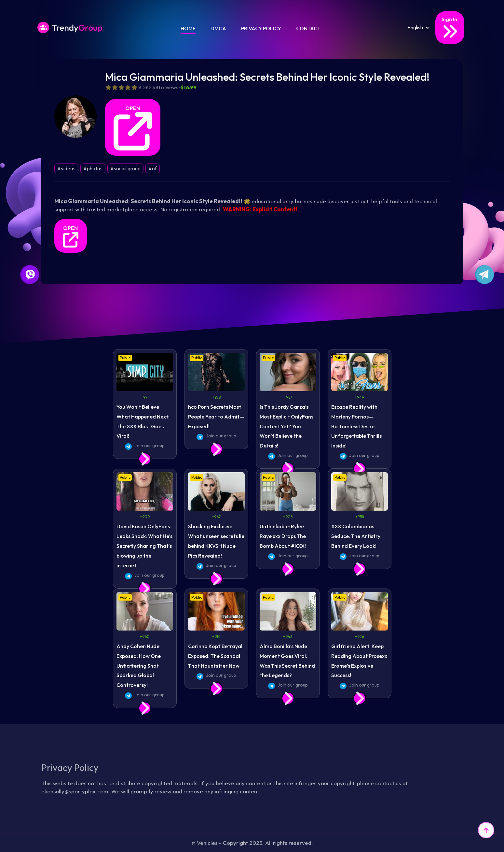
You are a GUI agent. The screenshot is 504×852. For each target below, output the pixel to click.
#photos (93, 168)
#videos (66, 168)
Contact (308, 28)
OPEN (133, 128)
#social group (125, 168)
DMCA (218, 28)
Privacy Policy (261, 28)
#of (153, 168)
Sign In (450, 28)
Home (188, 28)
